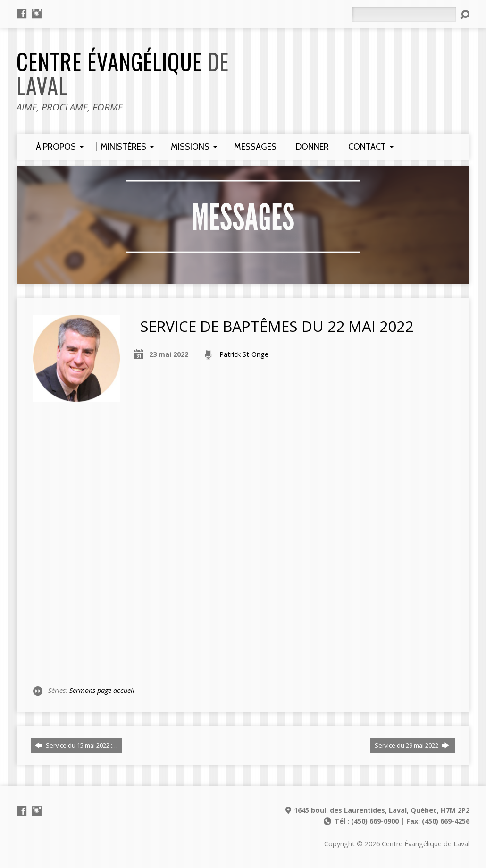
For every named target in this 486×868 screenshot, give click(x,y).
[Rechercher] (404, 14)
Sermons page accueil (102, 690)
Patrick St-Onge (244, 354)
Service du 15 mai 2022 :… (76, 745)
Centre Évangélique (123, 73)
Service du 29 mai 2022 (412, 745)
